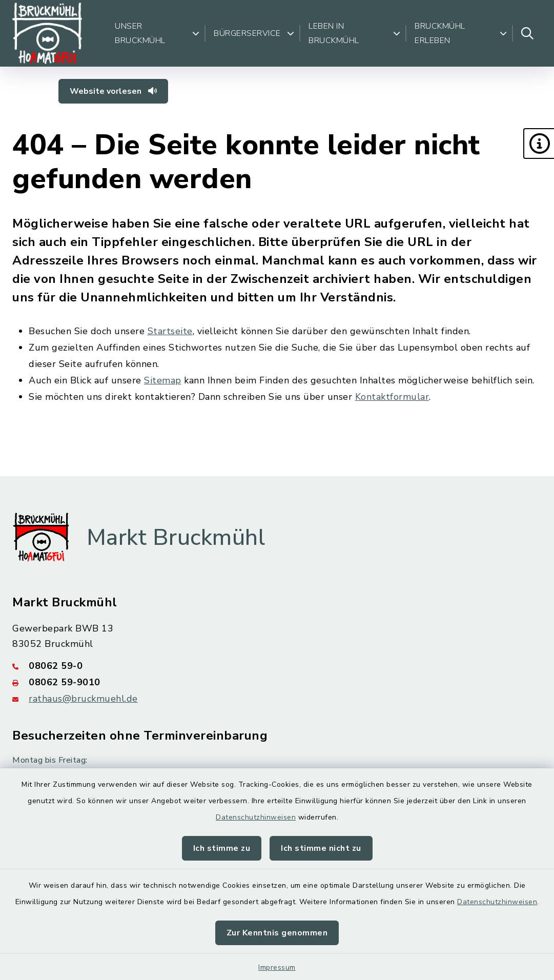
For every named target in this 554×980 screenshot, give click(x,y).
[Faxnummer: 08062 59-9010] (277, 682)
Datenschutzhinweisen (256, 817)
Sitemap (163, 380)
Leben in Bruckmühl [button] (354, 33)
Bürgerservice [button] (254, 33)
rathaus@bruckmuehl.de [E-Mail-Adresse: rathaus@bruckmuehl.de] (83, 699)
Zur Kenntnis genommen (277, 933)
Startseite (170, 331)
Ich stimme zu (222, 848)
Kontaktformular (392, 397)
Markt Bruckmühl (176, 538)
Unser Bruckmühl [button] (157, 33)
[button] (539, 144)
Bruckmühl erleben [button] (461, 33)
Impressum (277, 967)
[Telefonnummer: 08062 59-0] (277, 666)
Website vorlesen (113, 91)
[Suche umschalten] (527, 33)
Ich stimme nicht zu (321, 848)
